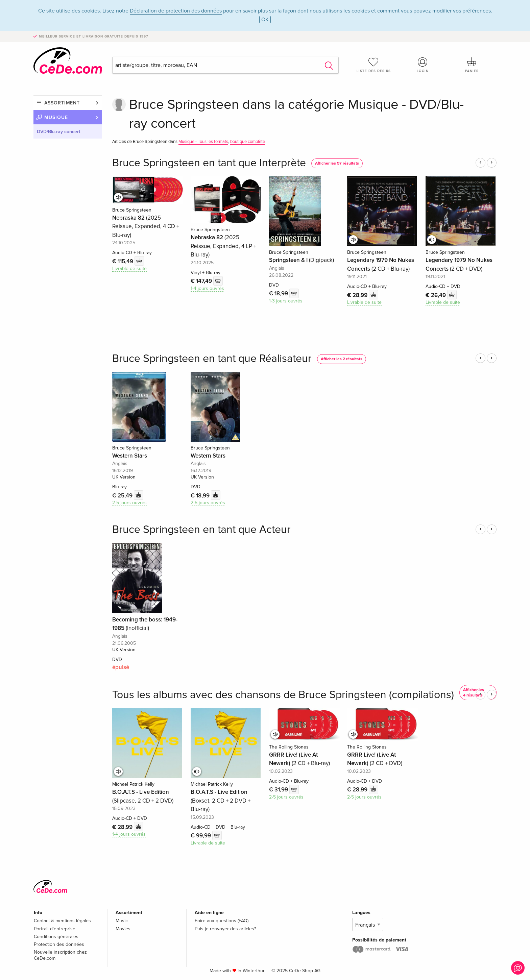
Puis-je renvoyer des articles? (225, 929)
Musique (56, 117)
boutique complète (248, 142)
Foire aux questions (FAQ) (222, 921)
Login (423, 65)
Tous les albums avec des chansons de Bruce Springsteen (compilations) (283, 695)
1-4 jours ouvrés (207, 288)
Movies (123, 929)
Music (122, 921)
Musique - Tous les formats (203, 142)
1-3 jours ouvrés (286, 301)
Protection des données (59, 944)
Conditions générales (56, 937)
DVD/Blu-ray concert (58, 132)
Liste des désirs (374, 65)
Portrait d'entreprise (55, 929)
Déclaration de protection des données (176, 11)
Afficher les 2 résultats (342, 359)
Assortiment (62, 103)
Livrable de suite (129, 268)
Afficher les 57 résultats (337, 163)
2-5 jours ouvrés (129, 503)
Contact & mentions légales (62, 921)
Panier (472, 65)
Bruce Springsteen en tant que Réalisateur (212, 359)
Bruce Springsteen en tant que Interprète (209, 163)
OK (265, 20)
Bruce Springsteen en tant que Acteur (201, 530)
